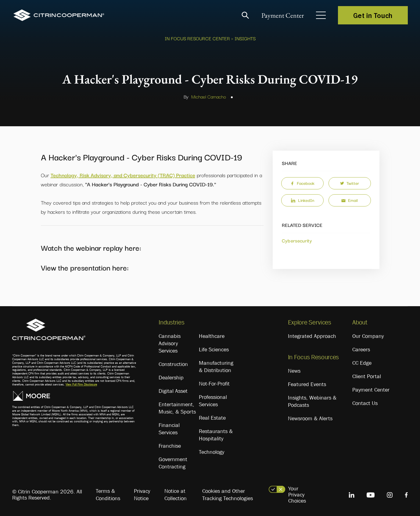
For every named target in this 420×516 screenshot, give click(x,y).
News (294, 371)
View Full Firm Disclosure (81, 384)
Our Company (368, 336)
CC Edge (362, 363)
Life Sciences (214, 349)
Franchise (170, 446)
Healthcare (212, 336)
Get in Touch (373, 15)
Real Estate (212, 418)
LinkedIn (302, 200)
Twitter (350, 183)
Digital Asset (173, 391)
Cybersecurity (297, 240)
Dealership (171, 378)
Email (350, 200)
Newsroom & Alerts (310, 418)
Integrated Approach (312, 336)
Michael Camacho (209, 96)
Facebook (302, 183)
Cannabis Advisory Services (170, 343)
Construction (173, 364)
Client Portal (367, 376)
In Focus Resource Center (197, 38)
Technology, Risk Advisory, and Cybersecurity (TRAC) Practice (123, 175)
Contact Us (365, 403)
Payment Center (283, 15)
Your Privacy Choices (297, 495)
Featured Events (307, 384)
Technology (212, 452)
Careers (361, 349)
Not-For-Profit (214, 384)
